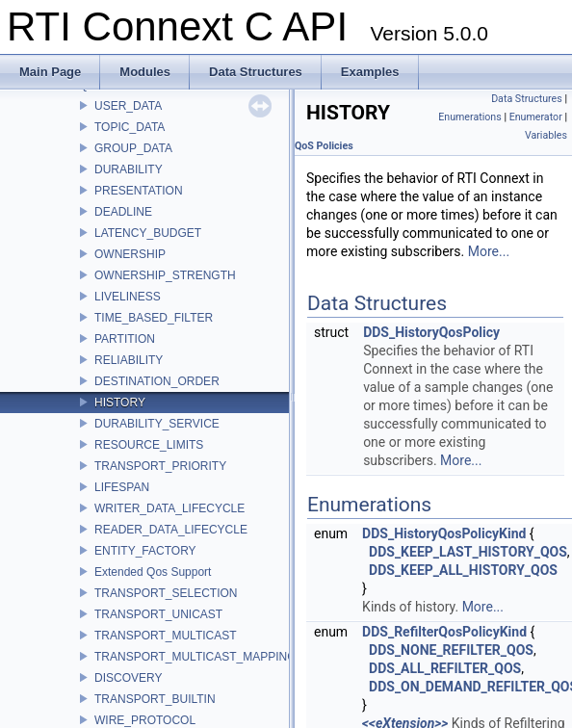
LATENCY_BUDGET (148, 233)
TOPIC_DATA (130, 127)
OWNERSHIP (130, 254)
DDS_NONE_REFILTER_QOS (451, 650)
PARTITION (125, 339)
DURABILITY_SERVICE (157, 424)
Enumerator (536, 117)
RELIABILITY (129, 360)
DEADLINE (123, 212)
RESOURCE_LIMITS (149, 445)
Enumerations (470, 117)
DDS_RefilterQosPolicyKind (444, 632)
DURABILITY (129, 169)
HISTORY (120, 403)
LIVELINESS (128, 297)
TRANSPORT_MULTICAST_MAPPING (195, 657)
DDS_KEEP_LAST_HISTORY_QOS (468, 552)
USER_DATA (128, 106)
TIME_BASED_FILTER (154, 318)
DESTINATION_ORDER (157, 381)
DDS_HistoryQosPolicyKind (444, 533)
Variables (546, 135)
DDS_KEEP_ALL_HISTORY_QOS (463, 570)
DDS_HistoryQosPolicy (431, 332)
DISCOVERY (128, 678)
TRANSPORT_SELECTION (166, 593)
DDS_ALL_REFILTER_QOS (445, 668)
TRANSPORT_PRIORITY (160, 466)
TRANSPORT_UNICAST (158, 614)
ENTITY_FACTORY (145, 551)
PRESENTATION (139, 191)
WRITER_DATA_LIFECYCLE (169, 508)
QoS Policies (324, 146)
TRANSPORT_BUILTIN (155, 699)
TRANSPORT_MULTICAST (166, 636)
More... (489, 251)
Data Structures (527, 99)
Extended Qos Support (153, 572)
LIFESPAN (122, 487)
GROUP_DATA (133, 148)
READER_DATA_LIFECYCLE (171, 530)
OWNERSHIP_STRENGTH (165, 275)
